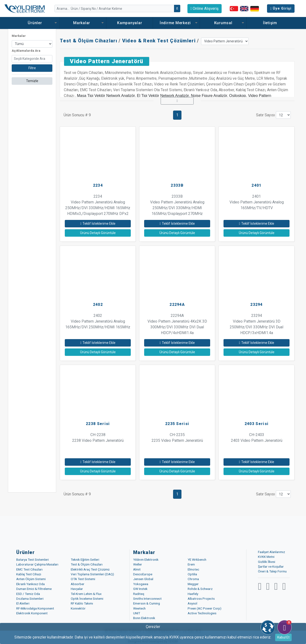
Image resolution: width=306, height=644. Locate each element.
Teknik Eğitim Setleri (85, 560)
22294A (177, 305)
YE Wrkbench (197, 560)
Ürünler (36, 23)
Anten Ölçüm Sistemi (31, 579)
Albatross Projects (201, 599)
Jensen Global (143, 579)
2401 (256, 185)
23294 (257, 305)
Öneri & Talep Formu (272, 571)
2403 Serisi (257, 424)
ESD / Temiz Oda (28, 594)
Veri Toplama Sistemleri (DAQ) (92, 574)
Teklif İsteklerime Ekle (98, 224)
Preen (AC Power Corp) (205, 608)
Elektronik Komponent (32, 613)
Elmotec (193, 569)
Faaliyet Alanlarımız (271, 552)
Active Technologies (202, 613)
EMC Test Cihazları (29, 569)
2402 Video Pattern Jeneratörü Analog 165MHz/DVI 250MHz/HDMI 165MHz (98, 321)
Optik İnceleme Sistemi (87, 599)
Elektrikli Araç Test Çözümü (90, 569)
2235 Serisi (177, 424)
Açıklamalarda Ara (26, 51)
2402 (98, 305)
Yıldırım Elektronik (146, 560)
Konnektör (78, 608)
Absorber (78, 584)
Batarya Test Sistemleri (33, 560)
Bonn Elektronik (144, 618)
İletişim (270, 23)
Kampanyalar (130, 23)
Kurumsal (223, 23)
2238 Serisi (98, 424)
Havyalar (77, 589)
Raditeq (139, 594)
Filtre (32, 68)
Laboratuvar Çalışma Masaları (37, 564)
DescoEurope (143, 574)
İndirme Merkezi (176, 23)
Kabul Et (283, 637)
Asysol (192, 603)
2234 (98, 185)
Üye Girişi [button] (281, 8)
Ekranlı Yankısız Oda (30, 584)
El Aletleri (23, 603)
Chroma (193, 579)
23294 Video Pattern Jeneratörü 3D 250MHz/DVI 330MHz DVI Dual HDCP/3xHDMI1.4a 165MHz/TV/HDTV (257, 327)
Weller (138, 564)
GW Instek (140, 589)
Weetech (139, 608)
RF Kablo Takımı (82, 603)
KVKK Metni (266, 557)
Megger (193, 584)
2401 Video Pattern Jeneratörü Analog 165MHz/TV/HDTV (257, 202)
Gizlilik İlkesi (267, 562)
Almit (137, 569)
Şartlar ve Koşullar (271, 566)
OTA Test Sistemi (83, 579)
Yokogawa (141, 584)
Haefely (193, 594)
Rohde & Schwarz (200, 589)
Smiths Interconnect (147, 599)
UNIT (137, 613)
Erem (191, 564)
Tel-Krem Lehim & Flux (86, 594)
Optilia (192, 574)
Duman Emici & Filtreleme (34, 589)
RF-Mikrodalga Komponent (35, 608)
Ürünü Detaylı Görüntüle (98, 233)
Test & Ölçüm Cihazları (88, 41)
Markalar (83, 23)
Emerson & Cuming (147, 603)
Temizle (32, 81)
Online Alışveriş (205, 8)
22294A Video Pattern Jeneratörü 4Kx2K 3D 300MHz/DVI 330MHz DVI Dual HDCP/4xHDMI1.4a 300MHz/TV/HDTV (177, 327)
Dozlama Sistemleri (30, 599)
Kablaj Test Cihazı (29, 574)
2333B (177, 185)
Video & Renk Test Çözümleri (159, 41)
